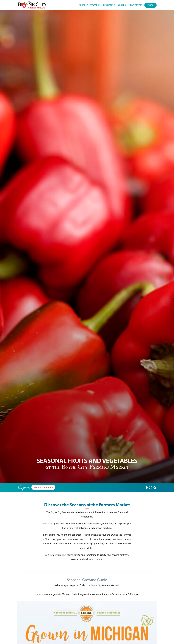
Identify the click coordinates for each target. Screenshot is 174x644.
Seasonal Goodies (43, 487)
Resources (108, 5)
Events (150, 5)
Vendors (94, 5)
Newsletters (135, 5)
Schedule (84, 5)
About (121, 5)
